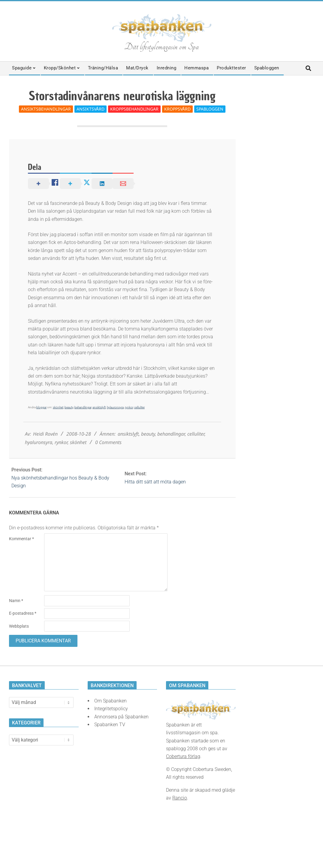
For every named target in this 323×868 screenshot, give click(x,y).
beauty (69, 407)
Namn (16, 601)
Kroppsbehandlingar (134, 109)
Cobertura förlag (183, 756)
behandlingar (83, 407)
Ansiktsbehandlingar (46, 109)
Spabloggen (210, 109)
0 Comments (108, 442)
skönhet (58, 407)
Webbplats (19, 626)
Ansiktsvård (91, 109)
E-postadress (23, 613)
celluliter (139, 407)
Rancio (180, 798)
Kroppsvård (177, 109)
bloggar (41, 407)
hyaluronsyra (39, 442)
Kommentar (21, 539)
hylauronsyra (115, 407)
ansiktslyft (99, 407)
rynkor (129, 407)
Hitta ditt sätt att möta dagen (155, 482)
